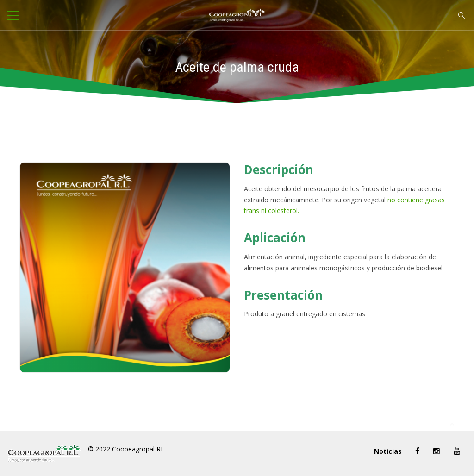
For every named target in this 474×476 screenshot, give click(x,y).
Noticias (388, 451)
